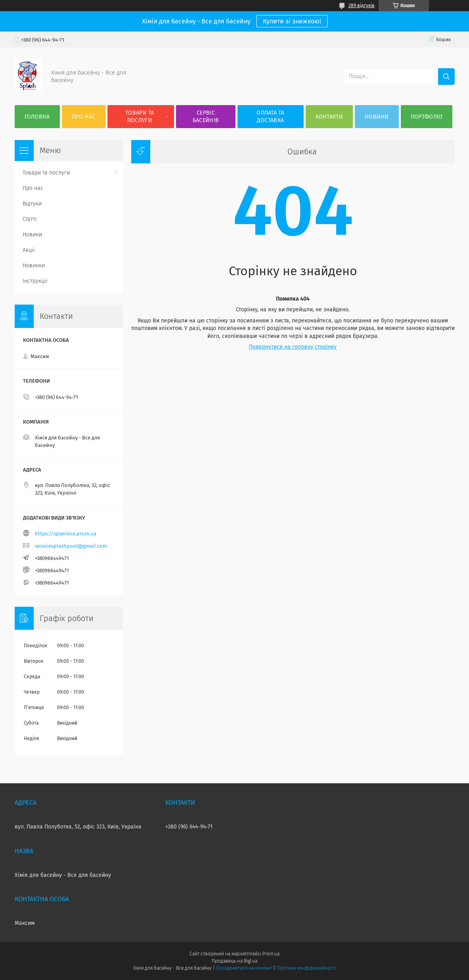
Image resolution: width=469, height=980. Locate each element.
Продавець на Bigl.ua (234, 961)
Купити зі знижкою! (292, 21)
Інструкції (35, 281)
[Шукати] (446, 77)
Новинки (34, 266)
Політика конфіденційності (306, 968)
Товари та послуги (140, 117)
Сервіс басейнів (206, 117)
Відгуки (32, 204)
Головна (37, 117)
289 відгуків (362, 6)
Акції (29, 250)
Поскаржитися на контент (244, 968)
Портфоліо (427, 117)
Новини (377, 117)
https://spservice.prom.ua (66, 534)
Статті (30, 219)
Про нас (83, 117)
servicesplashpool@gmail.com (71, 546)
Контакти (329, 117)
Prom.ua (271, 954)
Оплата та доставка (270, 117)
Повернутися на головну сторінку (293, 347)
